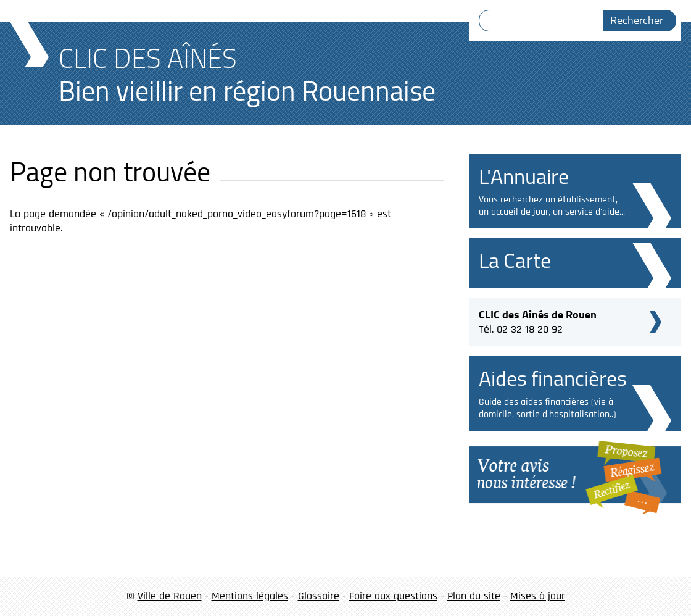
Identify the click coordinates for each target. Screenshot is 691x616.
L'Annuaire (524, 176)
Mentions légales (250, 596)
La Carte (515, 260)
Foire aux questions (393, 596)
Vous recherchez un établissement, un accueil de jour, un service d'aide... (552, 206)
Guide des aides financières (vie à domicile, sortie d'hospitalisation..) (548, 408)
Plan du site (474, 596)
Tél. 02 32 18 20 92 (538, 320)
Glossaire (319, 596)
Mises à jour (538, 596)
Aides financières (553, 378)
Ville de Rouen (170, 596)
